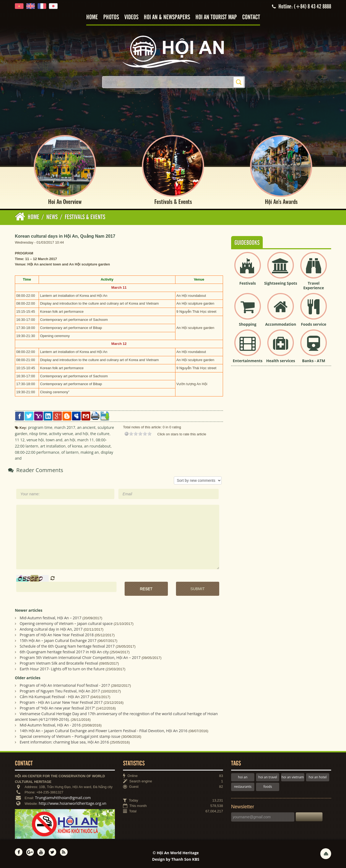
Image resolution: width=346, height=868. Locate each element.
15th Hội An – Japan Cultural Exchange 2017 (58, 641)
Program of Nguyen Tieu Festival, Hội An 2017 (60, 691)
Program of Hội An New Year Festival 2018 (57, 635)
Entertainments (248, 361)
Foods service (314, 324)
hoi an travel (268, 777)
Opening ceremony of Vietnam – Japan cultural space (66, 624)
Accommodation (281, 324)
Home (92, 17)
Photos (111, 17)
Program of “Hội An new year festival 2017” (57, 708)
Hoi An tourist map (216, 17)
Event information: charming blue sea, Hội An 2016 (64, 742)
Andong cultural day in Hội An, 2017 (51, 629)
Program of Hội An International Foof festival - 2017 (65, 685)
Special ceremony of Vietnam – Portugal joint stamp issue (70, 736)
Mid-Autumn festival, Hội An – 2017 (51, 618)
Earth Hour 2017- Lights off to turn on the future (62, 669)
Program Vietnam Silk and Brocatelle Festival (59, 663)
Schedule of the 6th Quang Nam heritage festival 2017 (67, 646)
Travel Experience (314, 286)
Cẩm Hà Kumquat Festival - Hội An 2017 (55, 697)
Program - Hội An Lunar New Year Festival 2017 (61, 702)
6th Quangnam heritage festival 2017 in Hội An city (64, 652)
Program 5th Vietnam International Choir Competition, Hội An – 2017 (80, 658)
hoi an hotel (318, 777)
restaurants (243, 787)
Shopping (248, 324)
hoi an (243, 777)
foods (268, 787)
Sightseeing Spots (281, 283)
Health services (281, 361)
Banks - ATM (314, 361)
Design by (176, 859)
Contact (251, 17)
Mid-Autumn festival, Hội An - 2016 (50, 725)
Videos (131, 17)
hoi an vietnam (293, 777)
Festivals (248, 283)
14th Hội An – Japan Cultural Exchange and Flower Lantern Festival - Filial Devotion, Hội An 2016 (104, 731)
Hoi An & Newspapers (167, 17)
